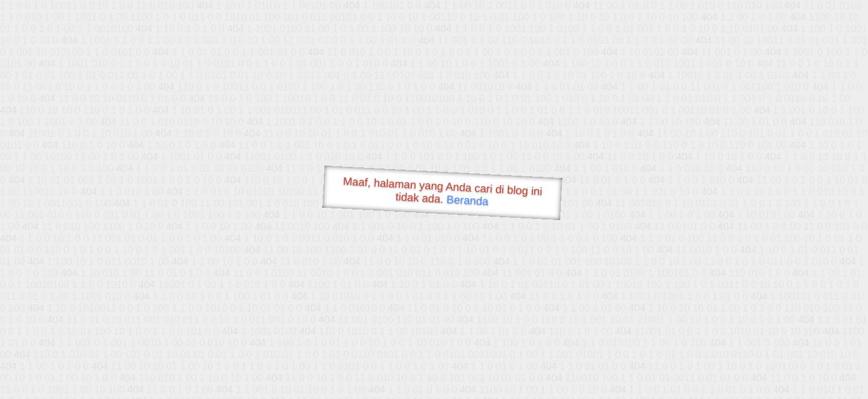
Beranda (467, 200)
